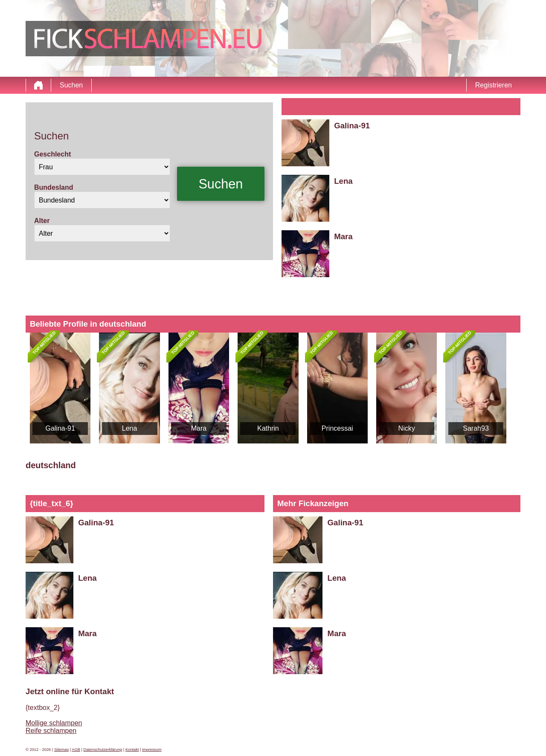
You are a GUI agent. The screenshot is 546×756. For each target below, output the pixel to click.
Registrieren (494, 85)
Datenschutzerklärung (103, 750)
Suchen (71, 85)
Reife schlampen (51, 731)
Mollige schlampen (54, 723)
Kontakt (132, 750)
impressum (152, 750)
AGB (76, 750)
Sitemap (61, 750)
